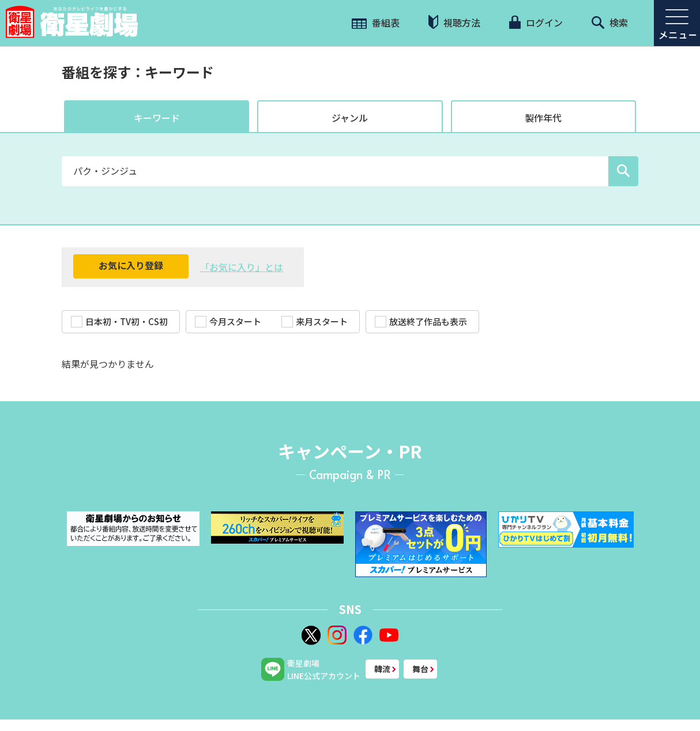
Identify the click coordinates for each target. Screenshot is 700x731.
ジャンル (350, 118)
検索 (610, 22)
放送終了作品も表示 (421, 321)
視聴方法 (454, 22)
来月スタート (315, 321)
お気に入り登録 (131, 265)
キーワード (157, 118)
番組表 (376, 22)
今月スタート (228, 321)
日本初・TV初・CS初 (119, 321)
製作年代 (543, 118)
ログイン (536, 22)
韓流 (382, 669)
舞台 (420, 669)
